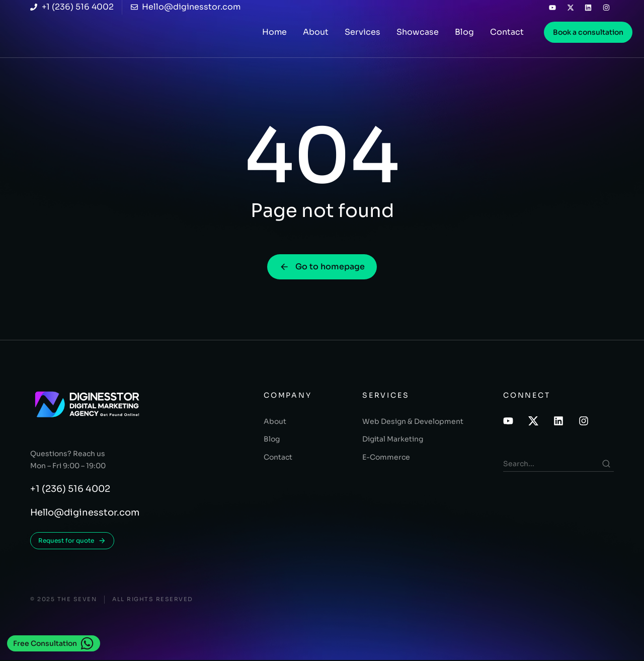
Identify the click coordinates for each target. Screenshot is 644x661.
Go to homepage (322, 267)
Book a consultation (588, 32)
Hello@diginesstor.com (85, 513)
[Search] (606, 464)
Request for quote (72, 542)
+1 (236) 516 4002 (70, 490)
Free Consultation (54, 643)
